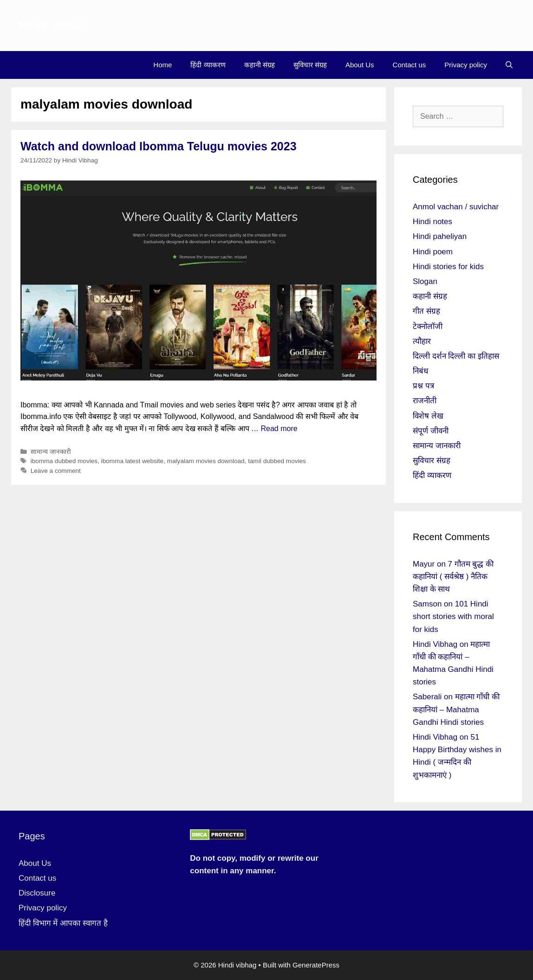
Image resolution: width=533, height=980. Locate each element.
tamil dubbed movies (277, 461)
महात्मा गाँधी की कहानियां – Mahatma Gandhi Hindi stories (456, 709)
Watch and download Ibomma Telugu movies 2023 (159, 146)
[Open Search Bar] (509, 65)
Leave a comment (56, 471)
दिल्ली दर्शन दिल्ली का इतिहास (456, 356)
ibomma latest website (132, 461)
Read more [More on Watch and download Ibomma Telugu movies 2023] (279, 429)
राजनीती (425, 401)
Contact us (409, 65)
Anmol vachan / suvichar (456, 207)
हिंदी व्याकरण (208, 65)
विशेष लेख (428, 416)
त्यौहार (422, 341)
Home (162, 65)
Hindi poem (433, 252)
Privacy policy (466, 65)
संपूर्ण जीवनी (431, 431)
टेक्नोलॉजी (428, 326)
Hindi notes (432, 222)
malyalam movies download (206, 461)
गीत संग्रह (426, 311)
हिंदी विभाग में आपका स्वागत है (63, 923)
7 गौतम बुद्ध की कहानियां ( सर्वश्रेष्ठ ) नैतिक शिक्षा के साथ (453, 577)
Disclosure (37, 893)
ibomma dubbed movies (64, 461)
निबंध (420, 371)
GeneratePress (316, 965)
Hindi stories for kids (448, 267)
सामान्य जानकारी (51, 452)
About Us (360, 65)
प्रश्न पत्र (423, 386)
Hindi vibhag (53, 26)
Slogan (425, 281)
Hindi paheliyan (440, 236)
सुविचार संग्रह (310, 65)
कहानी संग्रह (260, 65)
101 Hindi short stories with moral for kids (453, 616)
